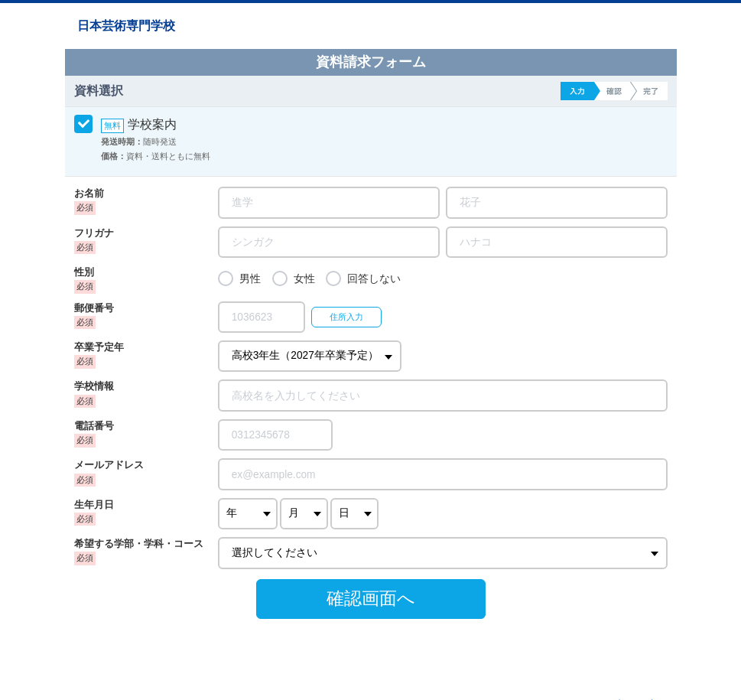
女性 (304, 279)
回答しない (374, 279)
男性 (250, 279)
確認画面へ (371, 598)
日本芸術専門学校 (126, 26)
